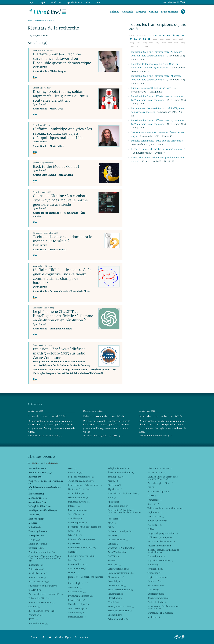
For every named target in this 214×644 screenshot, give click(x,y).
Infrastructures (77, 617)
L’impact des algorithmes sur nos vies (151, 88)
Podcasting (115, 615)
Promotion (36, 615)
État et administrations (42, 552)
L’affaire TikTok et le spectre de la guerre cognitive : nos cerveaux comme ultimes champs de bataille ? (62, 276)
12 (156, 35)
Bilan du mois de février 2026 (160, 416)
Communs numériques (81, 556)
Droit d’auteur (38, 544)
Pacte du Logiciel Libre (160, 483)
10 (164, 35)
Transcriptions (169, 12)
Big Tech (74, 543)
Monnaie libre (156, 517)
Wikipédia (75, 535)
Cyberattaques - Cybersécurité (85, 485)
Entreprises (36, 569)
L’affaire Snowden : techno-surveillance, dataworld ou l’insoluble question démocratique (62, 59)
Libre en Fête (76, 600)
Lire (35, 77)
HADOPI (74, 573)
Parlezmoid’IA (77, 592)
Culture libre (76, 613)
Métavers (153, 590)
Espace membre (157, 473)
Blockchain (115, 598)
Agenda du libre (74, 2)
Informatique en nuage (42, 602)
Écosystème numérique (121, 473)
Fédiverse (114, 535)
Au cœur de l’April (158, 491)
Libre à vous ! (56, 2)
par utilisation (51, 463)
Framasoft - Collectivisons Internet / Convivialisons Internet (124, 512)
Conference (36, 548)
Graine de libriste (157, 602)
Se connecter (81, 637)
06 (182, 35)
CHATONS (35, 590)
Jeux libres (115, 519)
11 (160, 35)
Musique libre (77, 568)
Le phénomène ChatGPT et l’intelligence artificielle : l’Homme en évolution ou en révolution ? (63, 316)
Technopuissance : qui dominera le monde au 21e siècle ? (63, 239)
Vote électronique (79, 604)
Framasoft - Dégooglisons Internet (85, 578)
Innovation (36, 565)
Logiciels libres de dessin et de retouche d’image (163, 478)
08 (173, 35)
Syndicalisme (155, 569)
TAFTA (152, 487)
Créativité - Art (117, 585)
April (32, 2)
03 (140, 39)
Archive (113, 481)
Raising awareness (158, 598)
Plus (88, 2)
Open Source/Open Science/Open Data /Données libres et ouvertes (45, 559)
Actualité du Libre (118, 619)
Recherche (75, 473)
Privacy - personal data (121, 606)
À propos (141, 12)
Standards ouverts (79, 502)
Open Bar (75, 560)
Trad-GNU (115, 565)
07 (178, 35)
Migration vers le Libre (160, 560)
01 (149, 39)
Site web (113, 560)
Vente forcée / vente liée (82, 548)
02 (144, 39)
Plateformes (155, 525)
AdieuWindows (117, 552)
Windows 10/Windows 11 (121, 548)
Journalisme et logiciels (160, 613)
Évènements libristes (80, 596)
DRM (73, 468)
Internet (74, 506)
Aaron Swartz (156, 585)
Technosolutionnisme (120, 611)
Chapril (74, 552)
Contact (154, 12)
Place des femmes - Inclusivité (46, 594)
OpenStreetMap (78, 608)
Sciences (74, 531)
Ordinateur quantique (159, 537)
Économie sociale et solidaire (84, 527)
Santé (112, 498)
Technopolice (116, 477)
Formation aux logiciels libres (124, 493)
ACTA (112, 523)
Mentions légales (63, 637)
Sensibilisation (38, 573)
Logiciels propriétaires (81, 477)
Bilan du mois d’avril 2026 (47, 416)
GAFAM (34, 607)
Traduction (154, 573)
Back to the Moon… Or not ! (56, 167)
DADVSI (113, 556)
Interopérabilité (38, 623)
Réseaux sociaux (38, 582)
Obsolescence (116, 577)
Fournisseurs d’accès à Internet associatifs (163, 608)
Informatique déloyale (41, 611)
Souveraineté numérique (43, 586)
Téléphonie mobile (119, 468)
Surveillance (76, 514)
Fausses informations (159, 546)
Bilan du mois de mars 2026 (104, 416)
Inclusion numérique (120, 531)
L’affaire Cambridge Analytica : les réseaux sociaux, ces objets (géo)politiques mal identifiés (62, 133)
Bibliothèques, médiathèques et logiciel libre (163, 551)
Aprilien (113, 502)
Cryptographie (156, 594)
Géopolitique (116, 581)
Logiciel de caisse (157, 577)
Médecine (154, 617)
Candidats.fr (155, 581)
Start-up (153, 504)
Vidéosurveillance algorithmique (165, 508)
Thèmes (114, 12)
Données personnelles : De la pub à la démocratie (157, 141)
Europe (34, 540)
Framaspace (155, 500)
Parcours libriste (78, 564)
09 (169, 35)
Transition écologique (81, 481)
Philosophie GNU (39, 598)
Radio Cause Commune (121, 573)
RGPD (33, 619)
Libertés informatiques (81, 539)
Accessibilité (76, 493)
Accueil (30, 20)
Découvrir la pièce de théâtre (158, 149)
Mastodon (114, 485)
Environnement (78, 510)
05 (131, 39)
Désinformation (78, 498)
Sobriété (113, 544)
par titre (36, 463)
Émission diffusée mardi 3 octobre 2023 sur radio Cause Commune (59, 353)
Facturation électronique (161, 542)
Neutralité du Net (79, 489)
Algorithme (115, 489)
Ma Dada (153, 496)
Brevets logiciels (78, 583)
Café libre (75, 518)
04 (135, 39)
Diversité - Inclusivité (160, 468)
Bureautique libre (157, 521)
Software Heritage (118, 569)
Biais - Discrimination (120, 590)
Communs (75, 587)
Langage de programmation (163, 533)
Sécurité (113, 602)
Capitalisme (155, 512)
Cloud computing (118, 506)
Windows (153, 565)
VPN (151, 529)
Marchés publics (78, 523)
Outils (97, 2)
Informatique (37, 577)
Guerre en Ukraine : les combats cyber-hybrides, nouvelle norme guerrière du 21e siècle (60, 200)
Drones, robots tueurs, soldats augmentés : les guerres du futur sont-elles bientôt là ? (61, 96)
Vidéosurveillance (118, 540)
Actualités (128, 12)
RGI (111, 527)
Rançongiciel (116, 594)
